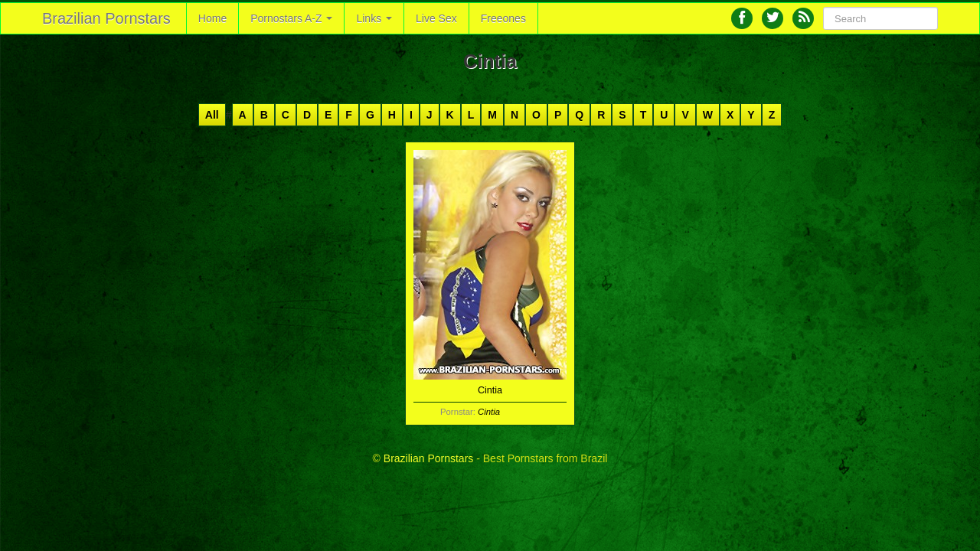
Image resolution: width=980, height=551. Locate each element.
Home (212, 18)
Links (374, 18)
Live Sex (436, 18)
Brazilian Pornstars (106, 18)
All (212, 115)
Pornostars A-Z (291, 18)
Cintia (489, 412)
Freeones (503, 18)
